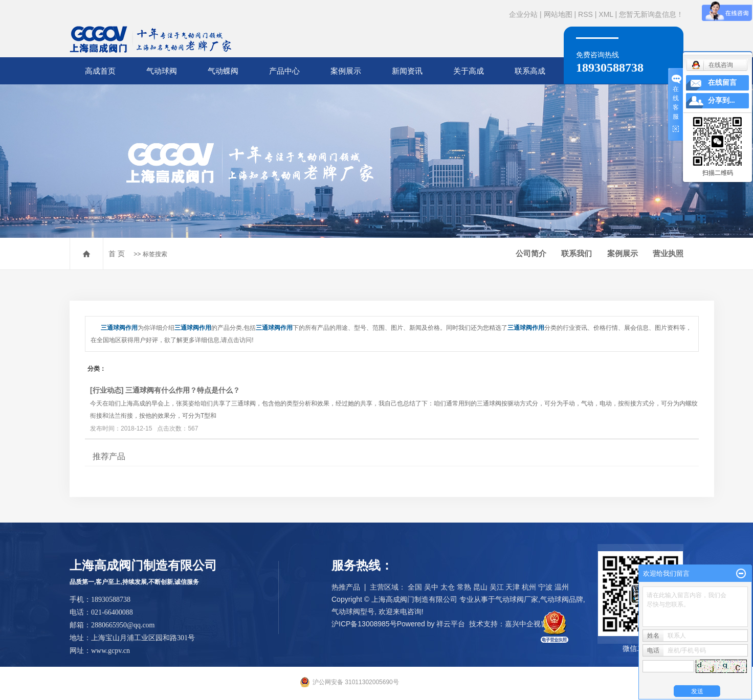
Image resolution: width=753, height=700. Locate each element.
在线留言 (722, 83)
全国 (415, 587)
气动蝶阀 (223, 71)
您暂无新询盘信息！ (651, 14)
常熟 (464, 587)
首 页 (117, 254)
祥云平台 (451, 624)
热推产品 (346, 587)
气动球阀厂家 (517, 599)
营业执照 (668, 253)
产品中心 (284, 71)
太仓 (448, 587)
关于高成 (469, 71)
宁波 (545, 587)
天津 (513, 587)
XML (606, 14)
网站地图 (558, 14)
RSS (585, 14)
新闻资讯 (407, 71)
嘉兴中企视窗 (526, 624)
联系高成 (530, 71)
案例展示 (346, 71)
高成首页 (100, 71)
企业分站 (523, 14)
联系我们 (577, 253)
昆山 (480, 587)
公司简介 (531, 253)
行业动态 (107, 390)
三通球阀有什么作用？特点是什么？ (183, 390)
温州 (562, 587)
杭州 (529, 587)
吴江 (497, 587)
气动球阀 (162, 71)
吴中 (431, 587)
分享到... (722, 100)
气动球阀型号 (353, 612)
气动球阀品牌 (562, 599)
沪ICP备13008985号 (364, 624)
